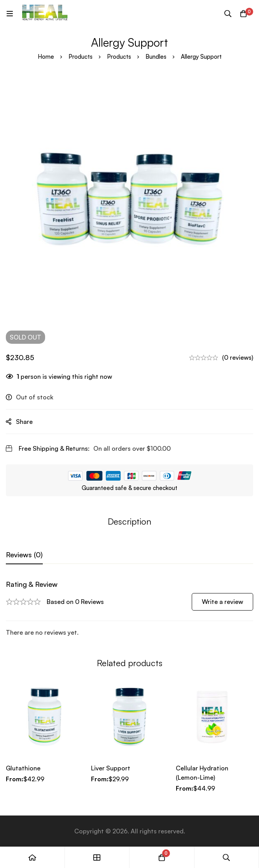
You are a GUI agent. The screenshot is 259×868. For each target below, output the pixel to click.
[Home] (32, 857)
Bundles (156, 57)
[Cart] (243, 14)
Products (80, 57)
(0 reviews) (238, 357)
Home (46, 57)
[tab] (24, 555)
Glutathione (23, 768)
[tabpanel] (129, 609)
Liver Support (111, 768)
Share (24, 422)
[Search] (228, 14)
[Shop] (97, 857)
